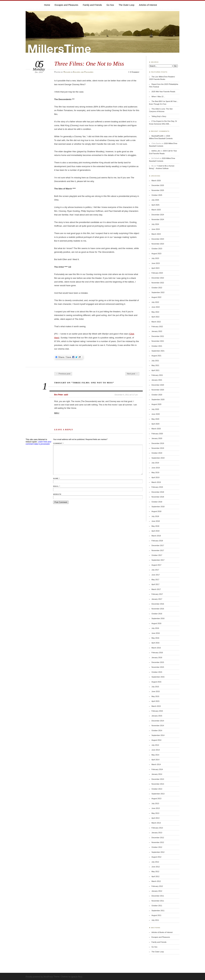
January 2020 (157, 438)
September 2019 (158, 458)
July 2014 (155, 745)
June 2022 (156, 307)
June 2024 (156, 229)
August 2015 (156, 682)
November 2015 (158, 667)
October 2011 (157, 906)
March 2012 (156, 881)
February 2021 (157, 375)
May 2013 (155, 813)
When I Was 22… (158, 97)
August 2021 (156, 356)
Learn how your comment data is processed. (39, 443)
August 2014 (156, 740)
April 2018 (155, 531)
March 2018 (156, 536)
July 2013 (155, 803)
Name (56, 478)
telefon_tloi (156, 151)
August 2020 (156, 404)
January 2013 (157, 833)
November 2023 (158, 244)
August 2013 (156, 799)
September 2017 (158, 560)
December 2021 (158, 336)
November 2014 (158, 726)
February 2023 (157, 273)
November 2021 (158, 341)
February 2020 (157, 434)
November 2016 (158, 609)
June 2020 (156, 414)
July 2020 (155, 409)
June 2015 (156, 691)
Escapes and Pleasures (66, 5)
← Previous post (63, 374)
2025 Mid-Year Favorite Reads (163, 92)
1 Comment (135, 72)
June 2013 (156, 808)
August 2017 (156, 565)
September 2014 (158, 735)
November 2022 (158, 283)
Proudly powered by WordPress (39, 977)
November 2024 (158, 219)
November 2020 (158, 390)
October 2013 (157, 789)
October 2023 (157, 249)
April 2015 (155, 701)
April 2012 (155, 876)
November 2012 (158, 842)
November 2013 (158, 784)
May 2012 (155, 871)
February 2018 (157, 541)
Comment (58, 443)
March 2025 (156, 210)
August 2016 (156, 623)
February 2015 (157, 711)
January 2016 (157, 657)
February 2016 (157, 653)
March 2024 (156, 234)
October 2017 (157, 555)
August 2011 (156, 915)
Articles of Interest (148, 5)
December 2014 (158, 721)
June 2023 (156, 263)
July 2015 (155, 687)
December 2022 (158, 278)
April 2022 (155, 317)
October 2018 (157, 502)
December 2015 (158, 662)
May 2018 (155, 526)
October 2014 (157, 730)
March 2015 (156, 706)
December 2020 (158, 385)
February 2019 (157, 487)
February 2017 (157, 594)
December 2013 (158, 779)
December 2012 (158, 838)
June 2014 (156, 750)
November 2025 (158, 190)
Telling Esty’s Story (159, 116)
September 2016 (158, 618)
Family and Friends (92, 5)
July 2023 (155, 258)
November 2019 (158, 448)
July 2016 (155, 628)
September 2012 (158, 852)
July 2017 (155, 570)
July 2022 (155, 302)
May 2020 (155, 419)
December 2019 (158, 443)
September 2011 (158, 911)
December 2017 (158, 545)
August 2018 (156, 511)
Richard (67, 72)
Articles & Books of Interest (162, 932)
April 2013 (155, 818)
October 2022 (157, 288)
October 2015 (157, 672)
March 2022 (156, 322)
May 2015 (155, 696)
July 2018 (155, 516)
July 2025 (155, 200)
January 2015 (157, 716)
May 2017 (155, 580)
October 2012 (157, 847)
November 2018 (158, 497)
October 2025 (157, 195)
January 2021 (157, 380)
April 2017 (155, 584)
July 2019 (155, 463)
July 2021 (155, 361)
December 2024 (158, 215)
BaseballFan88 (157, 136)
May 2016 (155, 638)
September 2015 (158, 677)
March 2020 (156, 429)
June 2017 (156, 575)
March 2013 (156, 823)
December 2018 (158, 492)
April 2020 (155, 424)
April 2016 (155, 643)
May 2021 (155, 365)
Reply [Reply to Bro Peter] (57, 413)
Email (57, 486)
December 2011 (158, 896)
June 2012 (156, 867)
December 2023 (158, 239)
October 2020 (157, 395)
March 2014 (156, 764)
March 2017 (156, 589)
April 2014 (155, 760)
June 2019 (156, 468)
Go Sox (110, 5)
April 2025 (155, 205)
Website (57, 494)
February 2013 (157, 828)
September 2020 (158, 399)
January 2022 (157, 331)
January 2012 (157, 891)
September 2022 (158, 292)
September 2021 (158, 351)
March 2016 (156, 648)
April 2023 (155, 268)
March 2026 (156, 181)
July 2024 (155, 224)
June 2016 (156, 633)
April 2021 (155, 370)
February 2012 (157, 886)
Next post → (132, 374)
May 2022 (155, 312)
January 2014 (157, 774)
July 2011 (155, 920)
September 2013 (158, 794)
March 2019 (156, 482)
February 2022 (157, 327)
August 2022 (156, 297)
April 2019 (155, 477)
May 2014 (155, 755)
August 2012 (156, 857)
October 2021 (157, 346)
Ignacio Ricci (77, 977)
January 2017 (157, 599)
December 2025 (158, 185)
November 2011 (158, 901)
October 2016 (157, 614)
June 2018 (156, 521)
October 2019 (157, 453)
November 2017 (158, 550)
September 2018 (158, 507)
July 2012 (155, 862)
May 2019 (155, 472)
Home (47, 5)
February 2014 (157, 769)
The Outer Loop (127, 5)
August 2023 (156, 254)
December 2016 (158, 604)
